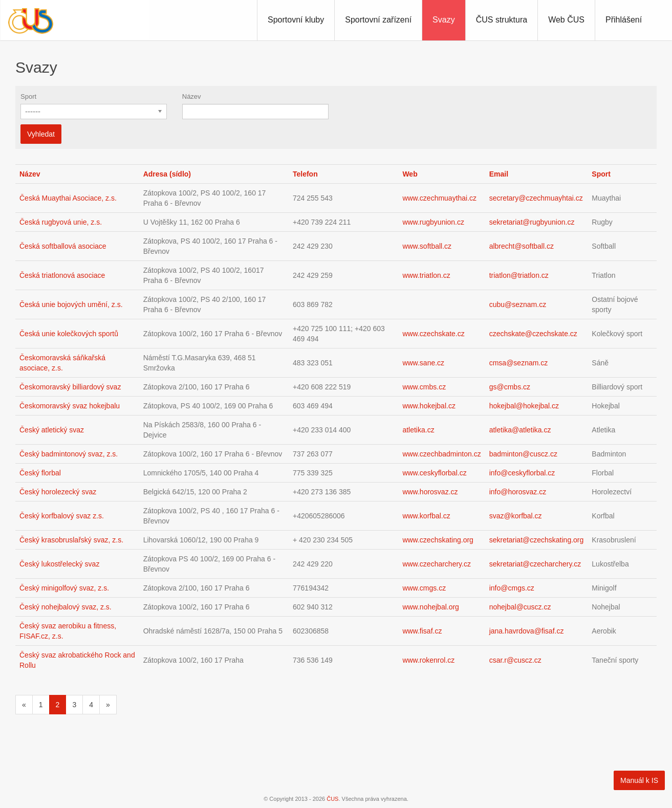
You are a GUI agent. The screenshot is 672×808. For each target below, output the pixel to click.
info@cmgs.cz (512, 588)
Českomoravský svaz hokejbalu (70, 406)
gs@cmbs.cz (510, 387)
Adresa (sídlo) (167, 174)
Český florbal (40, 473)
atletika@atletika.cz (520, 430)
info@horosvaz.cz (518, 492)
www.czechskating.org (438, 540)
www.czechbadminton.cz (441, 454)
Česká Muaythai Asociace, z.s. (68, 198)
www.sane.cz (423, 363)
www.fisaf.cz (422, 631)
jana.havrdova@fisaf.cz (527, 631)
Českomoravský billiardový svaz (70, 387)
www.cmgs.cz (424, 588)
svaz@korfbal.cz (516, 516)
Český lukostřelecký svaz (59, 564)
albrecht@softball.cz (522, 246)
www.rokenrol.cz (428, 660)
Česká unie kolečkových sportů (69, 334)
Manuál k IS (639, 780)
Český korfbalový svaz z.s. (62, 516)
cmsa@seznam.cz (519, 363)
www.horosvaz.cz (430, 492)
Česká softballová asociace (63, 246)
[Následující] (108, 705)
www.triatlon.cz (426, 275)
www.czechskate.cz (433, 334)
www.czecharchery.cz (437, 564)
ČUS (332, 799)
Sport (28, 96)
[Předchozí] (24, 705)
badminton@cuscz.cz (523, 454)
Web (410, 174)
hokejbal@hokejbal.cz (524, 406)
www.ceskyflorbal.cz (434, 473)
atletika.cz (418, 430)
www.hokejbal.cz (429, 406)
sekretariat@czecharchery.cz (535, 564)
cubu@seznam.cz (518, 304)
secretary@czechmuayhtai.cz (536, 198)
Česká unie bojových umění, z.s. (71, 304)
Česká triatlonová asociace (62, 275)
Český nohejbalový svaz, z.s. (66, 607)
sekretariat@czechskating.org (537, 540)
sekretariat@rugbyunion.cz (532, 222)
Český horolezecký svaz (58, 492)
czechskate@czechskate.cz (533, 334)
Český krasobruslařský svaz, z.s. (71, 540)
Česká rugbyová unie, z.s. (61, 222)
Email (499, 174)
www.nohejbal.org (431, 607)
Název (192, 96)
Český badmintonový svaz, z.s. (69, 454)
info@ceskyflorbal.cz (522, 473)
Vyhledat (41, 134)
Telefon (305, 174)
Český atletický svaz (52, 430)
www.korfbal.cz (426, 516)
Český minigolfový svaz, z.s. (64, 588)
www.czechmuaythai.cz (439, 198)
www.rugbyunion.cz (433, 222)
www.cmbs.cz (424, 387)
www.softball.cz (427, 246)
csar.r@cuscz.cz (515, 660)
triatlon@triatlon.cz (519, 275)
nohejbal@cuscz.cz (520, 607)
